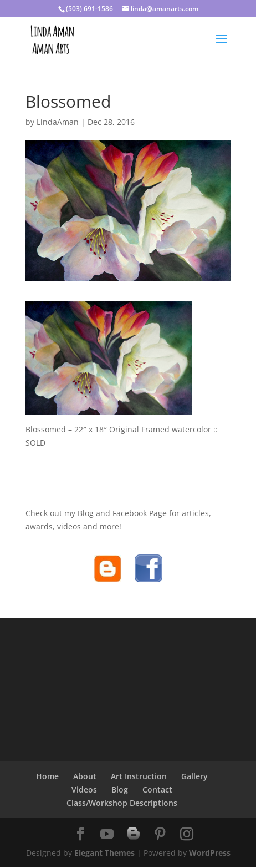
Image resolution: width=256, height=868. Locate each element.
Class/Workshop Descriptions (122, 803)
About (85, 776)
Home (47, 776)
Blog (120, 789)
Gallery (194, 776)
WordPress (210, 853)
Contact (157, 789)
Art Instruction (139, 776)
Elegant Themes (104, 853)
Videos (84, 789)
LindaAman (58, 122)
